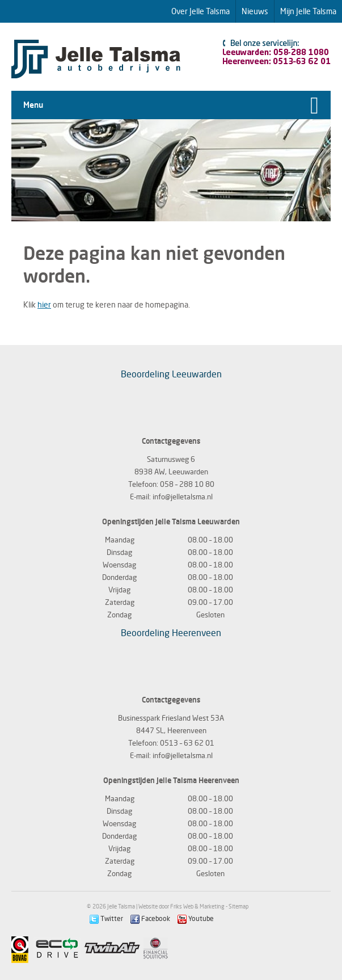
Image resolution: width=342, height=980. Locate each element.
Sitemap (238, 906)
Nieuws (255, 11)
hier (44, 304)
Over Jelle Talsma (200, 11)
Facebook (150, 918)
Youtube (196, 918)
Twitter (106, 918)
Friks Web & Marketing (197, 906)
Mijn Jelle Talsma (308, 11)
